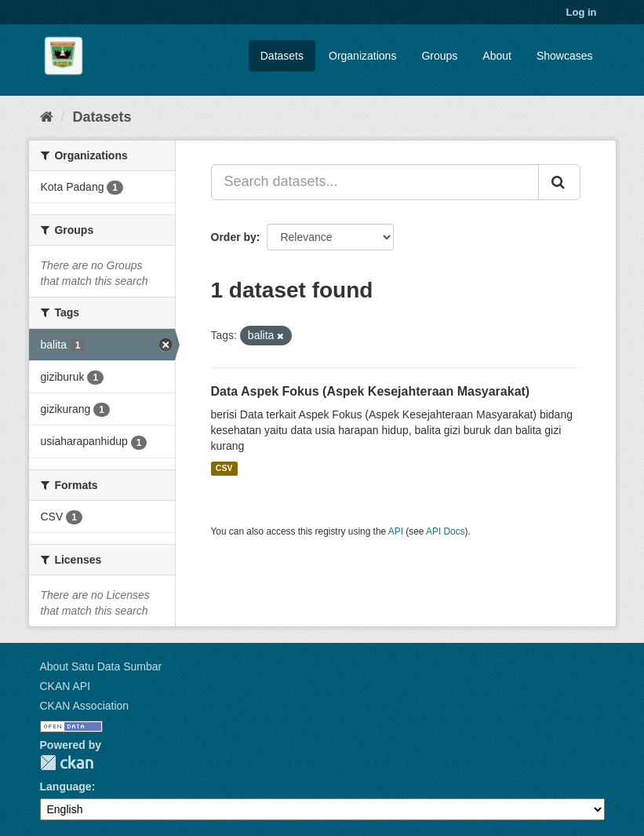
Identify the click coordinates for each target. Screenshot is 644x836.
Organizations (362, 56)
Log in (582, 12)
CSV (224, 469)
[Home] (47, 117)
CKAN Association (85, 706)
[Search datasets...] (375, 182)
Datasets (282, 56)
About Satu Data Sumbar (101, 666)
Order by (234, 237)
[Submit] (559, 182)
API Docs (446, 531)
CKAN (67, 763)
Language (66, 787)
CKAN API (65, 686)
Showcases (565, 56)
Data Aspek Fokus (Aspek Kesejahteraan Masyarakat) (371, 391)
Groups (439, 56)
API (396, 531)
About (497, 56)
